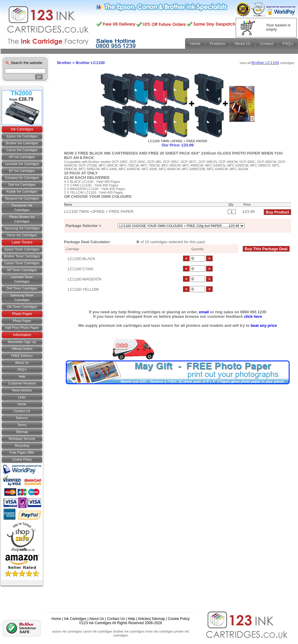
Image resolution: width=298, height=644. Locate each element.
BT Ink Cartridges (22, 171)
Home (22, 404)
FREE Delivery (22, 356)
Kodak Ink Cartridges (22, 192)
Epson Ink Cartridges (22, 136)
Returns (22, 418)
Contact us (22, 411)
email (204, 312)
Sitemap (22, 432)
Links (22, 397)
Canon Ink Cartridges (22, 150)
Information (22, 335)
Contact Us (116, 619)
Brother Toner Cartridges (22, 256)
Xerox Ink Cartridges (22, 235)
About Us (22, 363)
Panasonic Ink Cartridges (22, 208)
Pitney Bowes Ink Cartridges (22, 219)
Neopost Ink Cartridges (22, 198)
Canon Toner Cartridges (22, 263)
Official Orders (22, 349)
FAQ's (22, 370)
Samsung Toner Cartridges (22, 297)
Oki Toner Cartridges (22, 307)
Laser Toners (22, 242)
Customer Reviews (22, 383)
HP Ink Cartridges (22, 157)
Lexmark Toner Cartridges (22, 279)
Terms (22, 425)
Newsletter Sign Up (22, 342)
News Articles (22, 390)
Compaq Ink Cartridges (22, 178)
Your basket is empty (278, 27)
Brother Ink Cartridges (22, 143)
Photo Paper (22, 314)
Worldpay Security (22, 439)
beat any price (264, 325)
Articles (144, 619)
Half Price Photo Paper (22, 328)
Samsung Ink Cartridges (22, 228)
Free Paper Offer (22, 452)
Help (22, 376)
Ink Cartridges (22, 129)
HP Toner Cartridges (22, 270)
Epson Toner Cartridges (22, 249)
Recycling (22, 446)
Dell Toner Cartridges (22, 288)
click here (253, 316)
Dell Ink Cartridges (22, 185)
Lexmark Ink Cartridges (22, 164)
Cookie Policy (22, 459)
